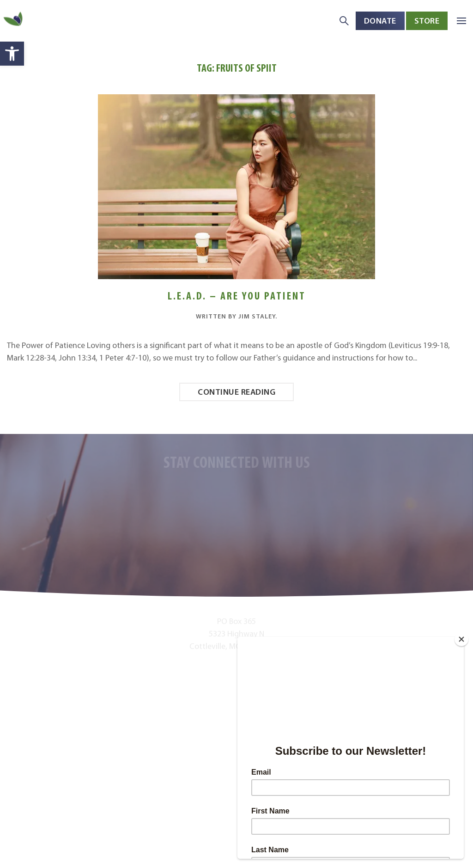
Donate (380, 21)
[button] (12, 54)
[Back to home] (14, 21)
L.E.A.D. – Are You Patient (237, 296)
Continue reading (236, 392)
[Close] (461, 639)
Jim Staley (257, 316)
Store (427, 21)
